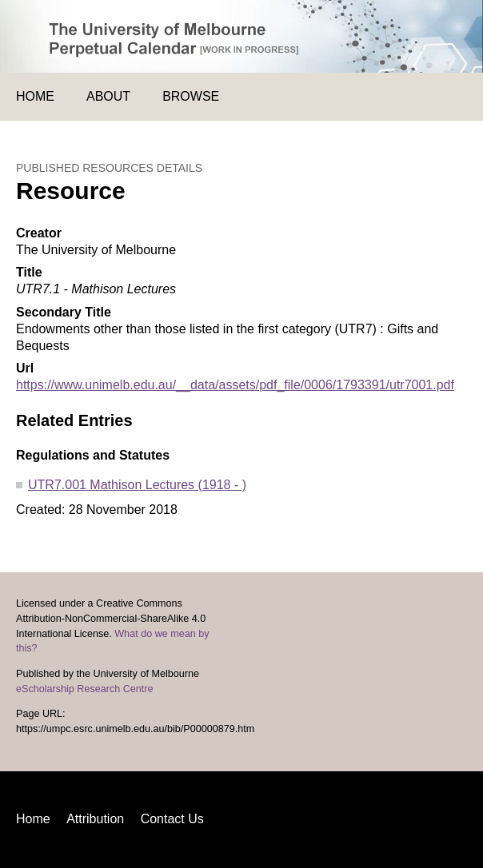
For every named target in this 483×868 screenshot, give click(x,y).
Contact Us (172, 819)
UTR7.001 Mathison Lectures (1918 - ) (137, 485)
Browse (191, 96)
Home (35, 96)
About (108, 96)
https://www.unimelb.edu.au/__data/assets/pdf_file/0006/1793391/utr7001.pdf (235, 385)
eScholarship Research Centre (85, 689)
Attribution (95, 819)
